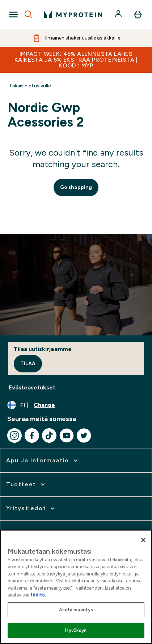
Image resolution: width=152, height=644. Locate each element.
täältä (38, 595)
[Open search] (29, 15)
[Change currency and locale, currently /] (76, 405)
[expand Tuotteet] (26, 484)
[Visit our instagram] (14, 435)
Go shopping (76, 187)
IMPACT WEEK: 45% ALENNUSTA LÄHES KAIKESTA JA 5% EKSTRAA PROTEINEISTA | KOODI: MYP (76, 60)
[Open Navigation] (13, 15)
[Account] (119, 15)
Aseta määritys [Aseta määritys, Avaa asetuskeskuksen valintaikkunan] (76, 610)
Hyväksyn (76, 630)
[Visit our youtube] (67, 435)
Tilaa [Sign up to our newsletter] (28, 364)
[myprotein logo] (73, 15)
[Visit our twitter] (84, 435)
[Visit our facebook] (32, 435)
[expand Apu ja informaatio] (43, 461)
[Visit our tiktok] (49, 435)
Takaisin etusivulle (30, 86)
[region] (76, 587)
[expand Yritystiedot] (31, 508)
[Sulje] (143, 540)
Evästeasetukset (32, 387)
